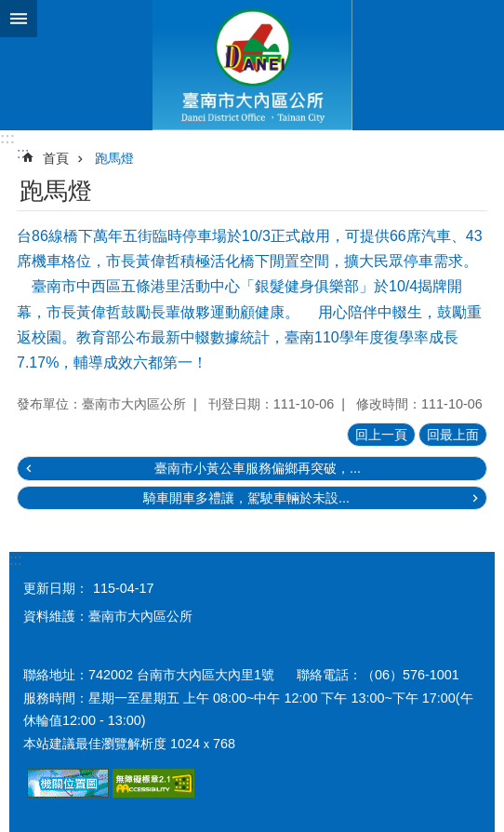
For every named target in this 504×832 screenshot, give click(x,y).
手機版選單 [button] (19, 19)
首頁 (56, 158)
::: (7, 138)
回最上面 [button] (453, 435)
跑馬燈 (114, 158)
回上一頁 (381, 435)
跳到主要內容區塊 (10, 10)
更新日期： (56, 588)
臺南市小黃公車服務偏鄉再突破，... (258, 468)
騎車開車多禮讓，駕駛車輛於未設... (246, 498)
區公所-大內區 (252, 65)
